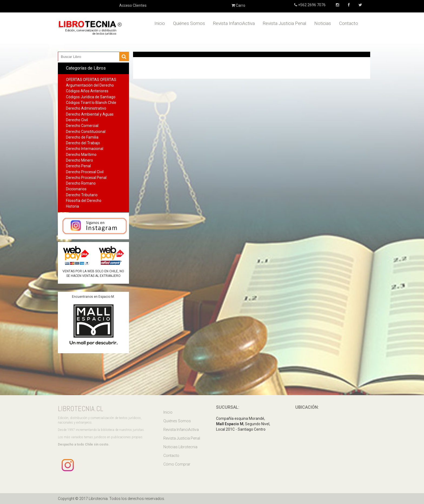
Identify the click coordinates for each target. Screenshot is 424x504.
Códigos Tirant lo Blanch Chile (91, 103)
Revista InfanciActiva (234, 23)
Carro (238, 5)
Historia (72, 206)
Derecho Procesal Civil (85, 172)
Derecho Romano (81, 183)
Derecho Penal (78, 166)
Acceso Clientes (133, 5)
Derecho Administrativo (86, 108)
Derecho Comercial (82, 126)
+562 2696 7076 (311, 5)
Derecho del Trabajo (83, 143)
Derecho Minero (79, 160)
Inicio (160, 23)
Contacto (349, 23)
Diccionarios (76, 189)
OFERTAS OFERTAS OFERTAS (91, 80)
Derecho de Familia (82, 137)
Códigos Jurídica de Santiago (91, 97)
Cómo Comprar (177, 464)
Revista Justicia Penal (284, 23)
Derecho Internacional (85, 149)
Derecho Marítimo (81, 155)
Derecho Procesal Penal (86, 178)
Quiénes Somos (189, 23)
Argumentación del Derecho (90, 85)
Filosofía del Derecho (84, 201)
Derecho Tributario (82, 195)
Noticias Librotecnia (180, 447)
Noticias (323, 23)
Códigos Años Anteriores (87, 91)
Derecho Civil (77, 120)
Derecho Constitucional (86, 132)
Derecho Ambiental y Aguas (90, 114)
